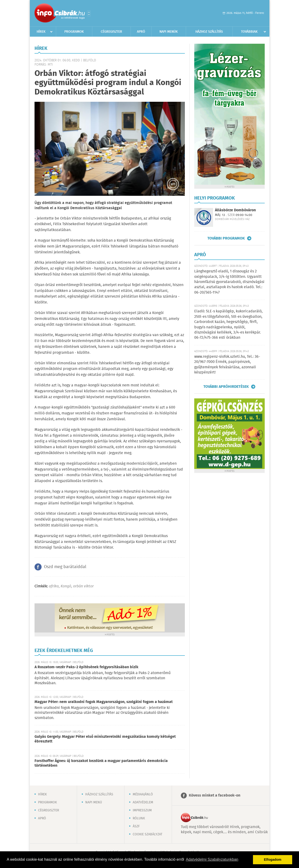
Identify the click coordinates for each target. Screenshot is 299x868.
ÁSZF (136, 826)
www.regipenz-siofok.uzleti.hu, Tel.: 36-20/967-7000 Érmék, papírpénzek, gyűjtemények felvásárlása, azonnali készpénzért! (227, 365)
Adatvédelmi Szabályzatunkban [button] (212, 859)
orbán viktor (83, 586)
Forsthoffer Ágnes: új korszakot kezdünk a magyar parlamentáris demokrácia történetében (101, 763)
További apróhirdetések (226, 387)
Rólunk (139, 818)
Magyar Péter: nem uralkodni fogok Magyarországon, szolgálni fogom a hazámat (104, 702)
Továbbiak (249, 32)
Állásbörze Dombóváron (235, 210)
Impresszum (142, 810)
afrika (54, 586)
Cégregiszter (111, 32)
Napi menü (94, 802)
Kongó (66, 586)
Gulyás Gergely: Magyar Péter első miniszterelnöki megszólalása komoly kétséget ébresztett (105, 739)
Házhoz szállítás (209, 32)
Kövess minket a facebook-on (215, 795)
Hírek (41, 32)
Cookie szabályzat (148, 834)
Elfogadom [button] (273, 860)
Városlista (89, 13)
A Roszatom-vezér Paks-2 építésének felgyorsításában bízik (86, 667)
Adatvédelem (143, 802)
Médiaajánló (143, 794)
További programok (226, 238)
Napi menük (169, 32)
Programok (74, 32)
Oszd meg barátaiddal (65, 567)
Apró (141, 32)
